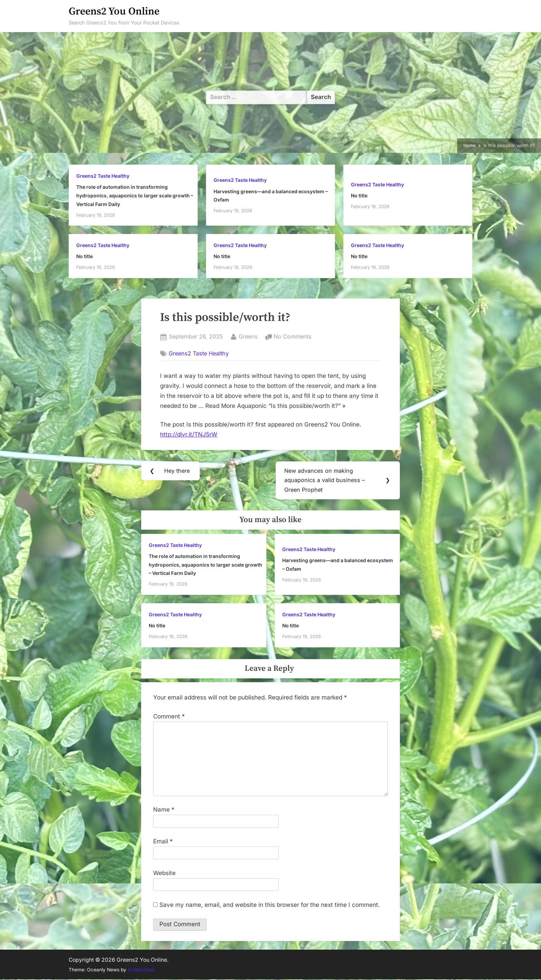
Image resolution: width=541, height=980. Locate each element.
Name (164, 810)
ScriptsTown (141, 970)
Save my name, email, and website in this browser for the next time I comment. (270, 905)
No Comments (293, 337)
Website (164, 873)
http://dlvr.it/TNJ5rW (189, 434)
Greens (248, 336)
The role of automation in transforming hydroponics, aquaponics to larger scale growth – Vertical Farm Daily (135, 195)
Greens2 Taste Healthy (103, 176)
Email (163, 842)
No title (359, 195)
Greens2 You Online (114, 12)
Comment (169, 717)
